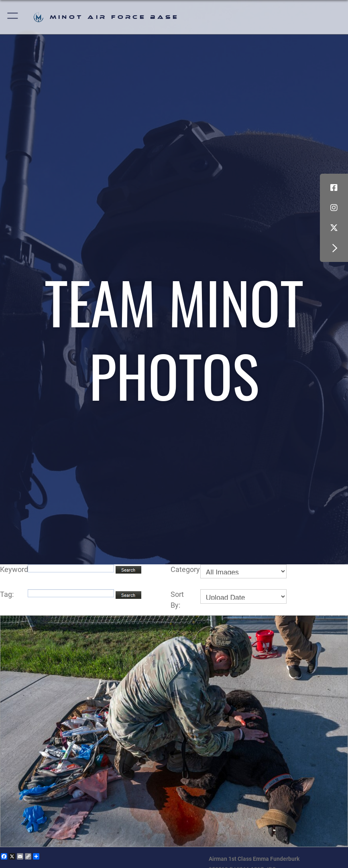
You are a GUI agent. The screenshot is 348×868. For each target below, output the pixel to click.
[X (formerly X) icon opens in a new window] (334, 228)
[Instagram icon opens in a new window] (334, 208)
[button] (13, 17)
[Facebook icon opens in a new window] (334, 188)
